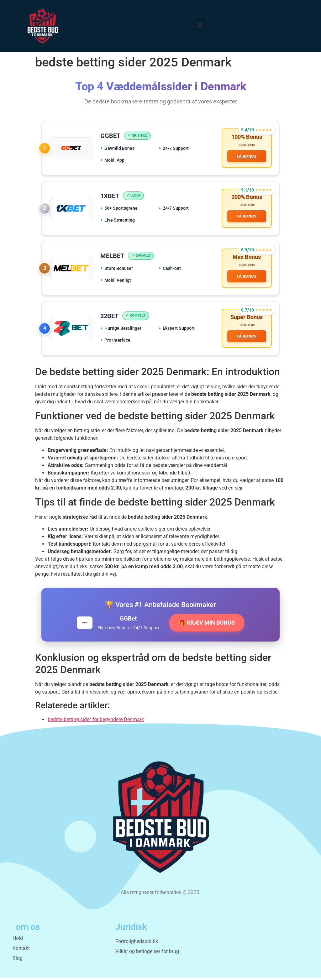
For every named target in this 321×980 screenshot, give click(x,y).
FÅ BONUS (246, 157)
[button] (200, 25)
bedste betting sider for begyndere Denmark (96, 722)
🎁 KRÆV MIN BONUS (207, 625)
